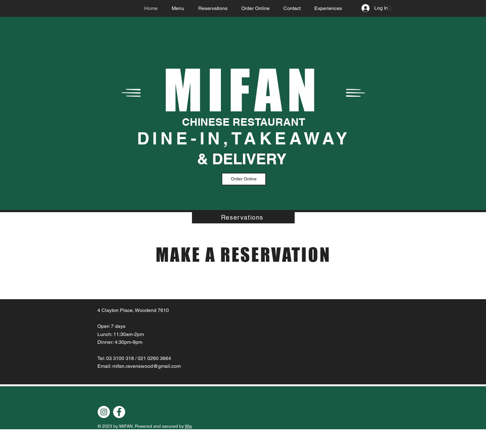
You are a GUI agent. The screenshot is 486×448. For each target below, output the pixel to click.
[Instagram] (104, 412)
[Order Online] (244, 179)
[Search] (390, 8)
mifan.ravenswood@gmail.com (147, 366)
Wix (188, 426)
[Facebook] (119, 412)
